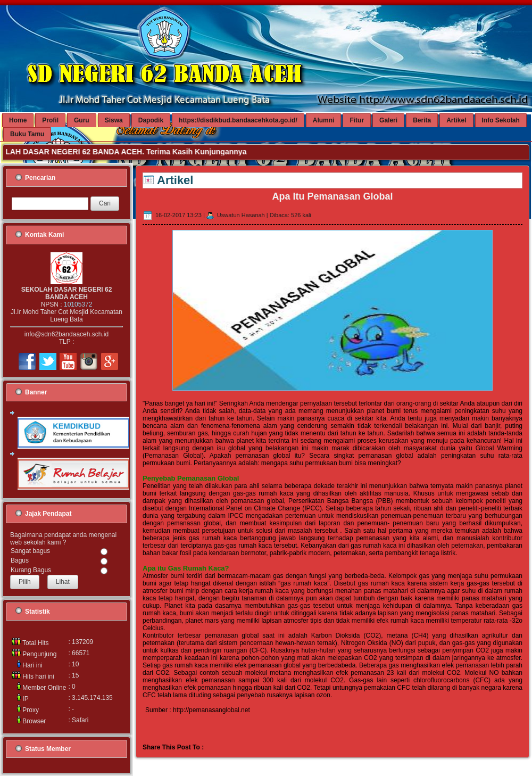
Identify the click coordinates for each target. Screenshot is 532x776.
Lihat (63, 582)
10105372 (78, 304)
